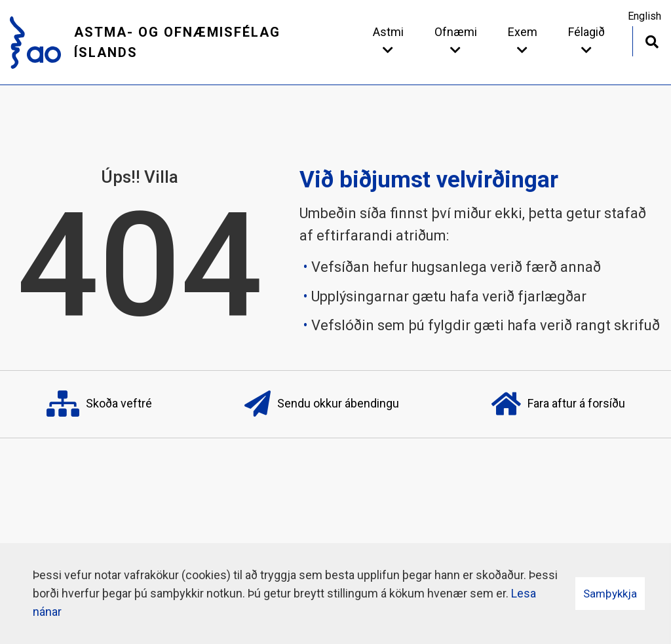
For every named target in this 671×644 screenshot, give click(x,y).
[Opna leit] (652, 40)
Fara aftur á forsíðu (558, 404)
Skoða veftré (99, 404)
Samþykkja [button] (610, 594)
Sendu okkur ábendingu (322, 404)
